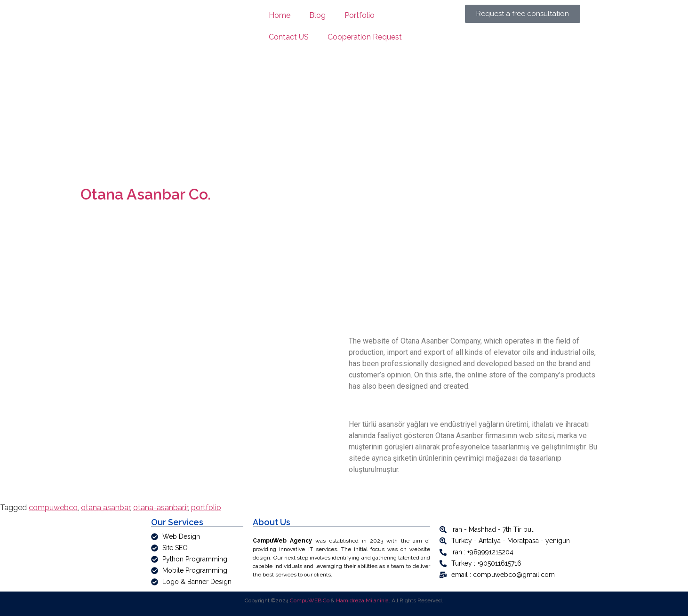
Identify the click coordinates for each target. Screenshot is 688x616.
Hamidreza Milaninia (362, 600)
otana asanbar (105, 508)
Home (280, 15)
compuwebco (53, 508)
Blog (317, 15)
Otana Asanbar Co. (146, 194)
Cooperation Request (365, 37)
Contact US (289, 37)
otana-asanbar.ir (160, 508)
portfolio (206, 508)
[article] (341, 558)
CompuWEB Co (310, 600)
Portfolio (360, 15)
